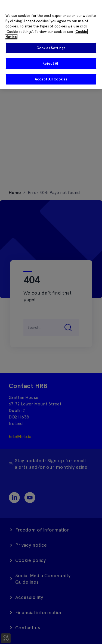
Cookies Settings (51, 48)
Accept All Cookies (51, 79)
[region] (51, 45)
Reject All (51, 63)
